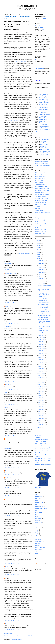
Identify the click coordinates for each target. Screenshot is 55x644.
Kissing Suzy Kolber (40, 179)
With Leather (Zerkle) (41, 177)
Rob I (7, 393)
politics (37, 532)
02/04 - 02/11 (42, 416)
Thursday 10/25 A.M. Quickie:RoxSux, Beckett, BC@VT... (43, 306)
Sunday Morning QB (40, 220)
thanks (37, 546)
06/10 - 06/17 (42, 376)
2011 (38, 250)
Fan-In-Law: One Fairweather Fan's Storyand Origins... (43, 300)
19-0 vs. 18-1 (44, 148)
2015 (38, 241)
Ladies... (37, 208)
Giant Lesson (44, 143)
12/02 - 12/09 (42, 270)
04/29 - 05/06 (42, 389)
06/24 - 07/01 (42, 371)
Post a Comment (8, 634)
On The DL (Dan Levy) (41, 200)
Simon (7, 624)
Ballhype (38, 218)
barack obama (39, 497)
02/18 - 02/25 (42, 411)
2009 (38, 254)
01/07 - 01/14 (42, 425)
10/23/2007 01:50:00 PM (11, 630)
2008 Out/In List (43, 98)
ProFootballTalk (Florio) (41, 187)
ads (36, 495)
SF (6, 578)
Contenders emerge (44, 123)
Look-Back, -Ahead (44, 99)
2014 (38, 243)
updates (37, 554)
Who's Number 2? (43, 111)
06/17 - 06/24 (42, 373)
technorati (38, 544)
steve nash (38, 540)
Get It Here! (38, 488)
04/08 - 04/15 (42, 396)
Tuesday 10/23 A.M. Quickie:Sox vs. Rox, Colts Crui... (44, 321)
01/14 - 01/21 (42, 423)
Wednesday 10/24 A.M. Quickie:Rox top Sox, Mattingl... (44, 312)
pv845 (7, 306)
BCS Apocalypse (43, 116)
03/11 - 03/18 (42, 405)
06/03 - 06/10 (42, 378)
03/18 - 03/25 (42, 402)
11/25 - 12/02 (42, 272)
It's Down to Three (43, 106)
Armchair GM (39, 226)
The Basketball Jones (41, 196)
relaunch (38, 536)
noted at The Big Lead (20, 62)
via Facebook (41, 28)
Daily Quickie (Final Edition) (42, 439)
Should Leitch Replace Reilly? (43, 166)
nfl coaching (38, 528)
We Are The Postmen (41, 202)
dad (36, 504)
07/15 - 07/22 (42, 364)
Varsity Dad (38, 437)
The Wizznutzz (39, 214)
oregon (37, 530)
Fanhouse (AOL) (40, 192)
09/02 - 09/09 (42, 349)
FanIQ (37, 222)
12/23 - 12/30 (42, 263)
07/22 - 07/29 (42, 362)
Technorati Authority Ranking (43, 447)
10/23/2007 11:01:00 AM (11, 303)
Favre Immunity (44, 145)
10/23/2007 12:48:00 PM (11, 516)
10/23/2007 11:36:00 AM (11, 404)
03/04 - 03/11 (42, 407)
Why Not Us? (44, 141)
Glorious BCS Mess (45, 151)
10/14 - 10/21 (42, 335)
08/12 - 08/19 (42, 355)
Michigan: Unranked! (44, 126)
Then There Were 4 (44, 108)
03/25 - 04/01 (42, 400)
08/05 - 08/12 (42, 358)
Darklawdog (8, 499)
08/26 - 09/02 (42, 351)
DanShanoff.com (40, 435)
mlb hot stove (39, 518)
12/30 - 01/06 (42, 261)
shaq (37, 538)
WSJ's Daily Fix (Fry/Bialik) (42, 198)
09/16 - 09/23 (42, 344)
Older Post (31, 636)
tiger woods (38, 550)
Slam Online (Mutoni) (41, 216)
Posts (38, 561)
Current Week (39, 60)
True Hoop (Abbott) (40, 185)
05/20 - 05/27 (42, 382)
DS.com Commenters (41, 173)
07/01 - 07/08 (42, 369)
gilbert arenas (39, 512)
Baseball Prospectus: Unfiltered (43, 212)
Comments (40, 564)
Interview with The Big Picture (43, 451)
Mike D (7, 385)
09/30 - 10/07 (42, 340)
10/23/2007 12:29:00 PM (11, 445)
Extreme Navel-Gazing (41, 508)
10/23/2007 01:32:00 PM (11, 620)
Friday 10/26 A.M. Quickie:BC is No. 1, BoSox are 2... (44, 295)
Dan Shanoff (28, 6)
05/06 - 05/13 (42, 387)
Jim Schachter (9, 478)
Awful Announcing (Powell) (42, 194)
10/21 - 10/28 (42, 283)
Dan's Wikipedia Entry (41, 443)
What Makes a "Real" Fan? (42, 162)
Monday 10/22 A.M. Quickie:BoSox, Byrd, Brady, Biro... (44, 327)
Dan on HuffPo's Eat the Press (43, 459)
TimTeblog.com (39, 68)
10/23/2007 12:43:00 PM (11, 474)
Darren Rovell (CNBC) (41, 230)
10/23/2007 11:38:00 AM (11, 435)
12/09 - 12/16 (42, 268)
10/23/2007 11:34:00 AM (11, 389)
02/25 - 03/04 (42, 409)
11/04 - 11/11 (42, 279)
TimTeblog (38, 206)
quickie (37, 534)
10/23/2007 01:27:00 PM (11, 575)
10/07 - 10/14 (42, 337)
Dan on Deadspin (40, 453)
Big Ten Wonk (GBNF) (41, 204)
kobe (37, 516)
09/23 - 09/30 (42, 342)
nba (36, 524)
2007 (38, 259)
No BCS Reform (44, 146)
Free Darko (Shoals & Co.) (42, 189)
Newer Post (7, 636)
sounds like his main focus (16, 40)
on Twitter (41, 29)
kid (36, 514)
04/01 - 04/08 (42, 398)
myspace (38, 520)
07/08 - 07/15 (42, 367)
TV (36, 552)
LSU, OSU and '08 (43, 94)
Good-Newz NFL (44, 153)
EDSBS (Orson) (39, 181)
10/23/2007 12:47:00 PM (11, 495)
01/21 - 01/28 (42, 420)
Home (19, 636)
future (37, 510)
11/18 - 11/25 (42, 274)
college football (39, 502)
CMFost (7, 567)
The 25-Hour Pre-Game (45, 128)
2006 (38, 428)
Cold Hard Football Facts (42, 224)
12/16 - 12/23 (42, 265)
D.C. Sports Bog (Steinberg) (42, 191)
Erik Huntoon (9, 439)
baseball (37, 498)
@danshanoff (43, 19)
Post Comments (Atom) (17, 639)
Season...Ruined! (43, 119)
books (37, 500)
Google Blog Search (40, 445)
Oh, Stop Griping (43, 104)
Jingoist (7, 327)
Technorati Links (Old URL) (42, 449)
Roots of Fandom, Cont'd (42, 164)
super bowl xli (39, 542)
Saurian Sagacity (40, 210)
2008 (38, 257)
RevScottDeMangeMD (11, 273)
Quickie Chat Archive (41, 441)
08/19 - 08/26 (42, 353)
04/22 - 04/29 (42, 391)
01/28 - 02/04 (42, 418)
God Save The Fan (15, 121)
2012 (38, 248)
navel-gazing (39, 522)
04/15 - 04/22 (42, 393)
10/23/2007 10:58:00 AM (11, 270)
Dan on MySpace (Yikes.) (43, 464)
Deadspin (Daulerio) (40, 175)
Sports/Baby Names (45, 140)
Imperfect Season (45, 150)
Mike (6, 408)
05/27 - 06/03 (42, 380)
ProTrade (38, 228)
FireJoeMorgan (39, 183)
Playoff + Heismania (44, 103)
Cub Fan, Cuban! (44, 155)
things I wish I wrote (40, 548)
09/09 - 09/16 (42, 346)
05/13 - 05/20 (42, 385)
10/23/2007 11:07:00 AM (11, 323)
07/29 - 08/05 (42, 360)
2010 (38, 252)
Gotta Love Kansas (44, 109)
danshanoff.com (39, 506)
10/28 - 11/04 (42, 281)
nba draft (38, 526)
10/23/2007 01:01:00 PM (11, 563)
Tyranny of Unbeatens (44, 114)
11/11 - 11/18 (42, 277)
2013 (38, 245)
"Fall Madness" (43, 113)
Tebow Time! (42, 121)
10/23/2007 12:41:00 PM (11, 467)
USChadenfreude (43, 118)
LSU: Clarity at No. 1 (44, 125)
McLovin (7, 471)
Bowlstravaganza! (43, 101)
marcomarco (8, 264)
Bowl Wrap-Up (42, 96)
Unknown (8, 449)
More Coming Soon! (40, 234)
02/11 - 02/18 (42, 414)
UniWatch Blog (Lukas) (41, 232)
